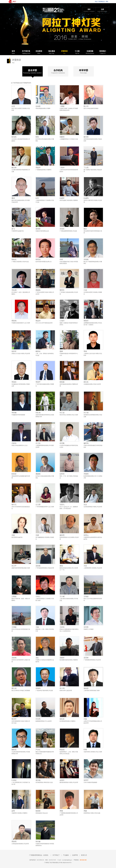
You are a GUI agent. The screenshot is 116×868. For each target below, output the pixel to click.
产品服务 (66, 855)
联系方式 (84, 855)
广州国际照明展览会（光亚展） (39, 855)
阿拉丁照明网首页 (100, 2)
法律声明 (75, 855)
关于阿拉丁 (56, 855)
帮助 (107, 2)
